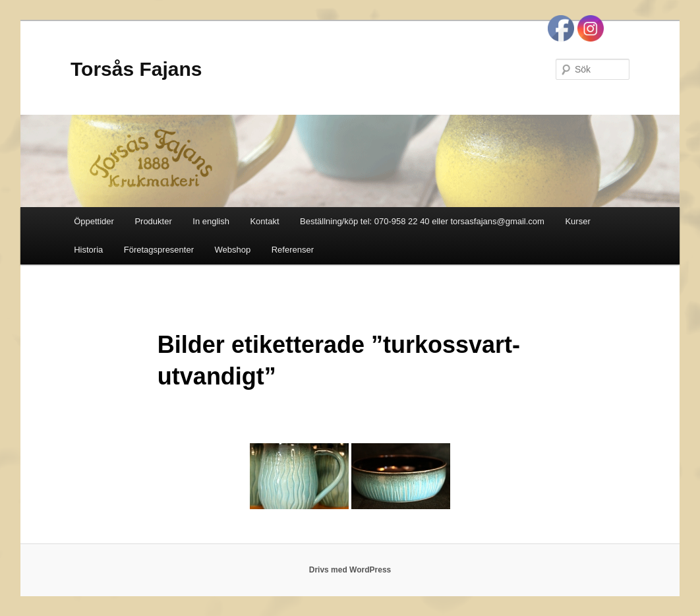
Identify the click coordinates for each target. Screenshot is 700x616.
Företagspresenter (159, 250)
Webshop (233, 250)
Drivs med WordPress (350, 570)
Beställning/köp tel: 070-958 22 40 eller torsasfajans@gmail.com (422, 221)
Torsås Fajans (136, 69)
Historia (88, 250)
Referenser (293, 250)
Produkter (153, 221)
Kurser (577, 221)
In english (211, 221)
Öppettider (94, 221)
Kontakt (264, 221)
